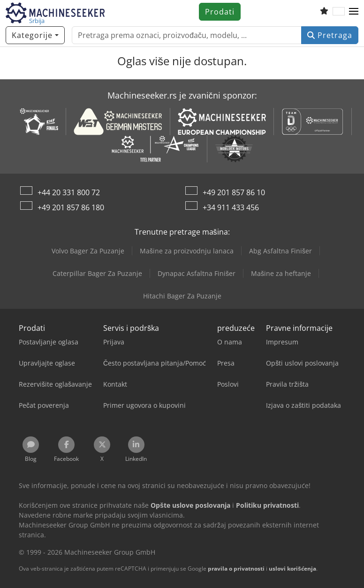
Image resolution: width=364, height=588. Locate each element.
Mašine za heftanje (281, 273)
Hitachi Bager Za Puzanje (182, 296)
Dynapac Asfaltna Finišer (197, 273)
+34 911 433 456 (231, 207)
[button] (354, 12)
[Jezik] (339, 12)
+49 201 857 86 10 (234, 192)
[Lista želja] (324, 12)
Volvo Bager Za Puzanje (88, 251)
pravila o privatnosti (236, 569)
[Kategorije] (35, 35)
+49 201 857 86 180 (71, 207)
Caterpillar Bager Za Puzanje (97, 273)
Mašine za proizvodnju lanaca (187, 251)
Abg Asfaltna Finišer (281, 251)
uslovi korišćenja (292, 569)
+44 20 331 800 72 (69, 192)
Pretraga (330, 35)
